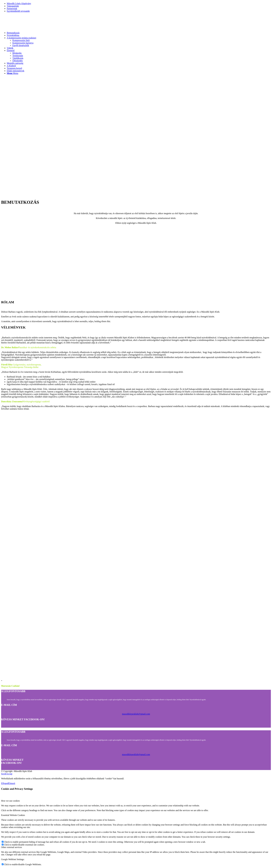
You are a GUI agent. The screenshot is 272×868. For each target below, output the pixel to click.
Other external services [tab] (11, 847)
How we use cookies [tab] (10, 801)
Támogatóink (13, 6)
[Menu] (12, 73)
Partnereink (12, 9)
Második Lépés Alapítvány (19, 3)
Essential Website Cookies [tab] (13, 815)
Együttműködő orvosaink (18, 11)
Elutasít (12, 783)
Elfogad (5, 783)
